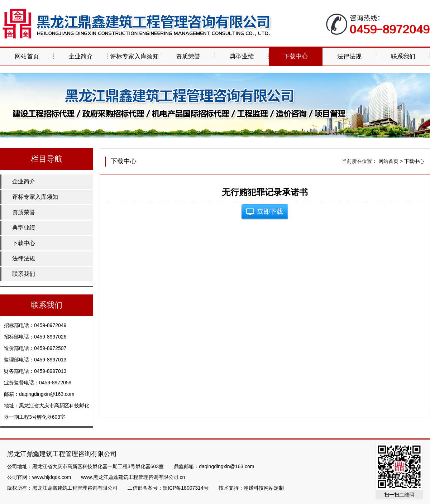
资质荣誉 (188, 56)
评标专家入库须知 (134, 56)
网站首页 (27, 56)
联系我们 (403, 56)
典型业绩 (242, 56)
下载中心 (296, 56)
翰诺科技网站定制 (264, 488)
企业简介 (81, 56)
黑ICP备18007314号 (186, 488)
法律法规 (349, 56)
